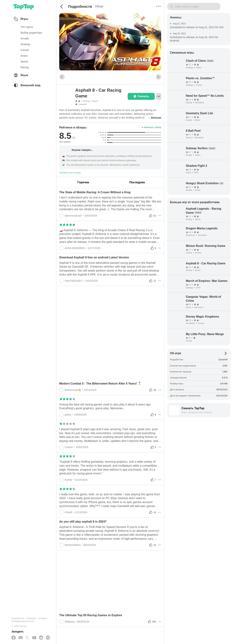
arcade (25, 38)
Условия (42, 618)
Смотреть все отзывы (70, 173)
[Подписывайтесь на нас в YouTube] (34, 638)
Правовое (31, 618)
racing (25, 67)
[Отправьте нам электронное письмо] (48, 638)
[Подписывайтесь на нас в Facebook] (14, 638)
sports (24, 62)
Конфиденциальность (23, 621)
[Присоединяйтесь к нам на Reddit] (41, 638)
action (24, 56)
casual (25, 50)
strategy (25, 44)
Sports (95, 101)
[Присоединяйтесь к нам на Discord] (21, 638)
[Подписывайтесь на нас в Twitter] (27, 638)
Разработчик (18, 618)
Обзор (99, 6)
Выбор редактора (31, 33)
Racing (86, 101)
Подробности (80, 6)
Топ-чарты (27, 27)
